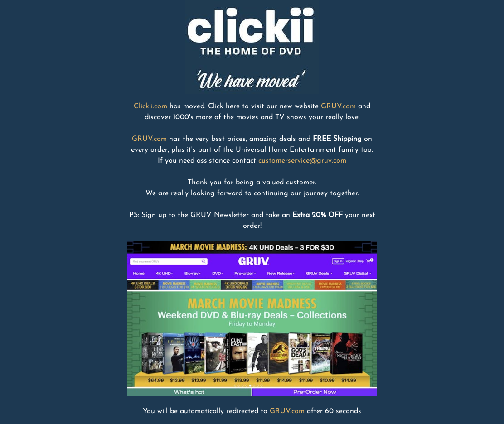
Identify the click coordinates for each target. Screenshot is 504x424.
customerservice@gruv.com (302, 161)
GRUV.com (338, 106)
